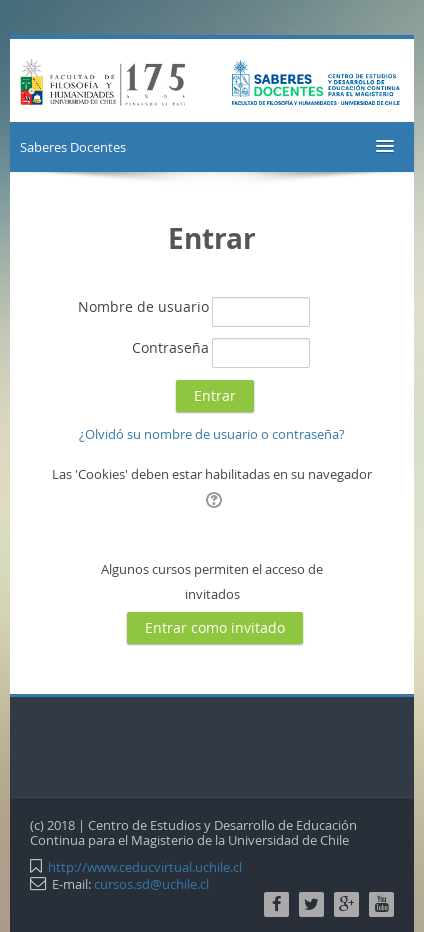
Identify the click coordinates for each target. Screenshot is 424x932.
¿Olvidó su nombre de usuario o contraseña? (212, 434)
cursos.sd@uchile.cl (151, 884)
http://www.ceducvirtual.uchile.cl (145, 867)
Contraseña (170, 347)
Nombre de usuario (143, 306)
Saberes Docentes (73, 147)
